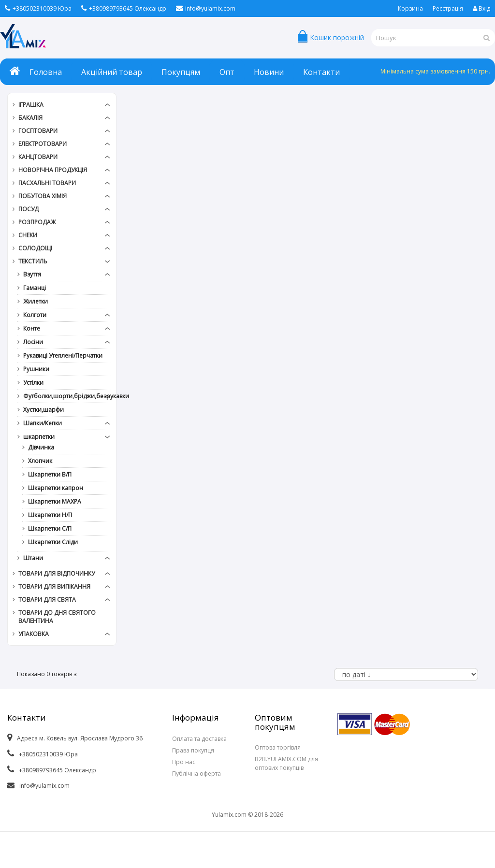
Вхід (481, 8)
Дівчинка (41, 447)
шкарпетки (39, 437)
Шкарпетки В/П (50, 474)
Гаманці (35, 288)
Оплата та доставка (199, 739)
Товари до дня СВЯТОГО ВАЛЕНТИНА (57, 617)
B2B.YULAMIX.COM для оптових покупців (286, 763)
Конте (32, 328)
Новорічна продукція (53, 170)
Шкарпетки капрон (56, 488)
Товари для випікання (54, 586)
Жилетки (36, 301)
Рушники (36, 369)
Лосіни (33, 342)
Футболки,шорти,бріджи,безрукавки (63, 396)
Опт (227, 72)
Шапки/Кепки (43, 423)
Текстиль (33, 261)
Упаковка (34, 634)
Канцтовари (38, 157)
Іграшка (31, 105)
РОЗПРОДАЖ (37, 222)
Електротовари (43, 144)
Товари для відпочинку (57, 573)
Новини (269, 72)
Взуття (32, 274)
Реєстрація (448, 8)
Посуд (29, 209)
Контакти (321, 72)
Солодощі (35, 248)
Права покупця (193, 750)
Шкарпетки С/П (50, 528)
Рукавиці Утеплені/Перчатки (63, 355)
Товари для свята (47, 600)
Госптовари (38, 131)
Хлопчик (40, 461)
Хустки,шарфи (44, 410)
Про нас (184, 762)
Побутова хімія (43, 196)
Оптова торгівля (278, 747)
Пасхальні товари (47, 183)
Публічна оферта (197, 774)
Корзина (410, 8)
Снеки (28, 235)
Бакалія (30, 118)
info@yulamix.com (206, 8)
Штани (33, 558)
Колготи (35, 315)
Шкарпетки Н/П (50, 515)
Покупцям (181, 72)
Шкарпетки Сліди (53, 542)
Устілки (33, 383)
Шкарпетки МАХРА (55, 501)
